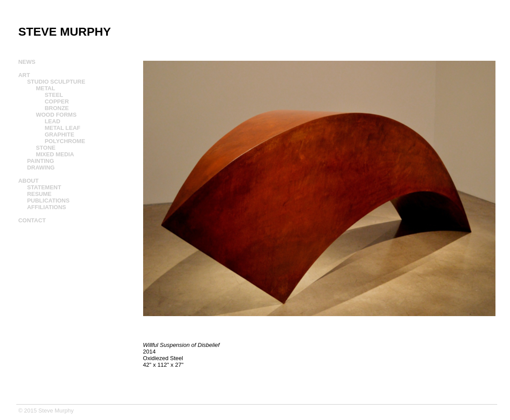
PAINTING (40, 161)
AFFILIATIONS (46, 207)
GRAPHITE (59, 134)
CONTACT (32, 220)
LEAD (52, 121)
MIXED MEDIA (55, 154)
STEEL (54, 95)
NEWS (27, 62)
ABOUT (28, 181)
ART (24, 75)
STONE (46, 148)
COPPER (57, 101)
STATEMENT (44, 187)
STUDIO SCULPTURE (56, 82)
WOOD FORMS (56, 115)
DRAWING (41, 168)
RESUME (39, 194)
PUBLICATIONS (48, 201)
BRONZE (57, 108)
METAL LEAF (62, 128)
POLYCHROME (65, 141)
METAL (45, 88)
